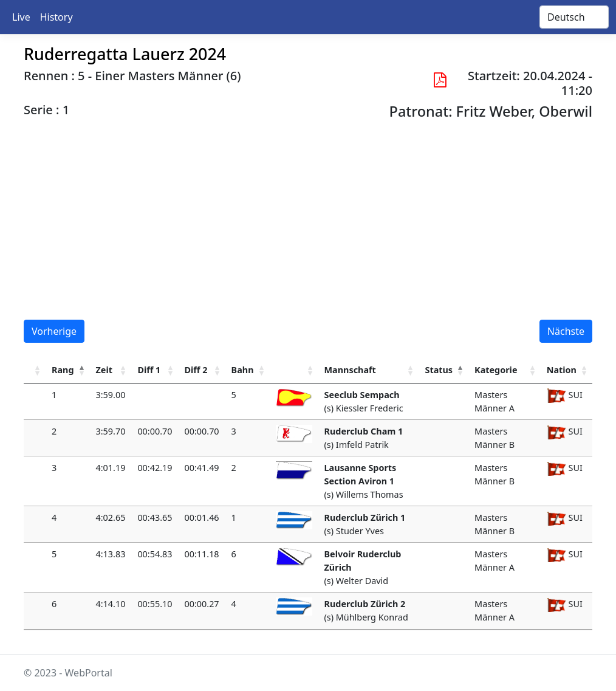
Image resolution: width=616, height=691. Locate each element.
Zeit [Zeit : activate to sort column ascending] (104, 370)
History (56, 17)
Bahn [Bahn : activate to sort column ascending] (243, 370)
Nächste (566, 331)
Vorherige (54, 331)
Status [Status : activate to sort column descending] (439, 370)
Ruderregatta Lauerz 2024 (125, 54)
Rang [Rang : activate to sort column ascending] (63, 370)
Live (21, 17)
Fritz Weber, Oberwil (524, 111)
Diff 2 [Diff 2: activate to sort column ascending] (196, 370)
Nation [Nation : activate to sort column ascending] (562, 370)
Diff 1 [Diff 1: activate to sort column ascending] (149, 370)
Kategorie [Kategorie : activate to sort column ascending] (496, 370)
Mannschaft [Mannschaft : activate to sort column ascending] (350, 370)
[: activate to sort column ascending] (35, 370)
